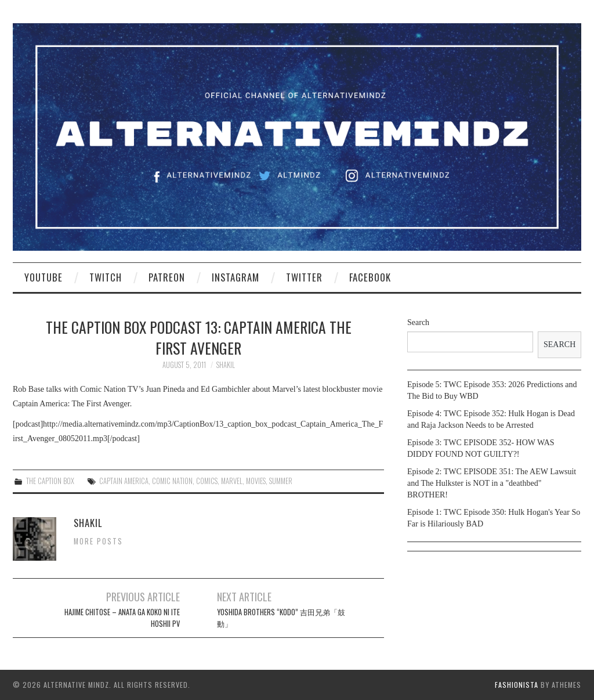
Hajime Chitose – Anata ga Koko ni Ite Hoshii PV (122, 618)
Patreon (167, 277)
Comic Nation (172, 481)
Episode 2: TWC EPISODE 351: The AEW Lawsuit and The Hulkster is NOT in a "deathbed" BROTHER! (492, 483)
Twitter (304, 277)
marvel (232, 481)
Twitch (106, 277)
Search (418, 322)
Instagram (236, 277)
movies (256, 481)
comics (207, 481)
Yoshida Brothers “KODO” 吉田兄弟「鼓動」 (281, 618)
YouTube (44, 277)
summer (281, 481)
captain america (124, 481)
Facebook (370, 277)
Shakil (226, 365)
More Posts (98, 541)
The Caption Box (50, 481)
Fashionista (517, 685)
